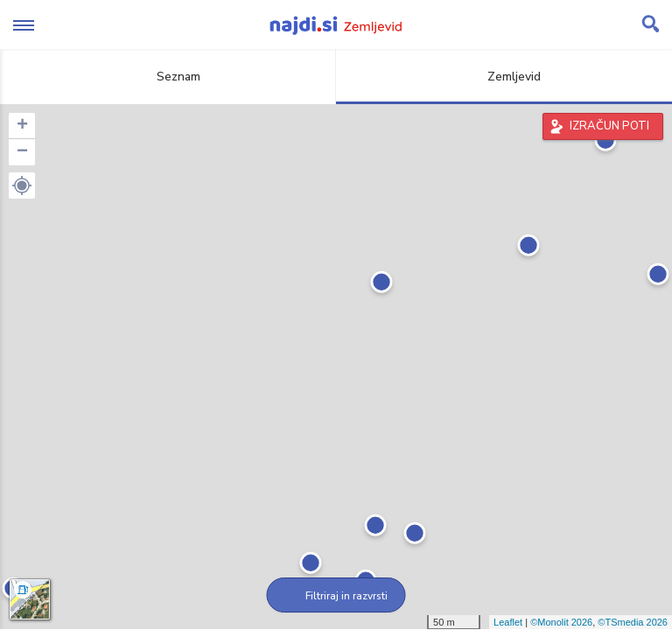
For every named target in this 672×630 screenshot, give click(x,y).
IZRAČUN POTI (609, 126)
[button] (22, 185)
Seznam (168, 77)
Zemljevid (504, 77)
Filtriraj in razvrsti (336, 596)
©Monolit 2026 (561, 622)
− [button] (22, 152)
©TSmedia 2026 (633, 622)
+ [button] (22, 126)
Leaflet (508, 622)
